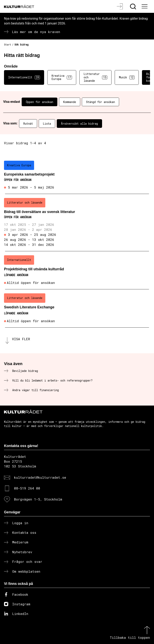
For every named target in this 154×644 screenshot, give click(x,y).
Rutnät (28, 124)
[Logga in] (120, 6)
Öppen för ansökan (40, 102)
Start (8, 44)
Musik (127, 77)
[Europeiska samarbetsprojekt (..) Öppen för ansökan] (77, 175)
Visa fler (21, 339)
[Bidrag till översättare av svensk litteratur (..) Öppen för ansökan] (77, 223)
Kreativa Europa (62, 77)
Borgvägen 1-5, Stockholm (38, 499)
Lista (47, 124)
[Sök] (133, 6)
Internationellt (24, 77)
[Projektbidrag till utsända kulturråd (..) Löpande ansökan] (77, 270)
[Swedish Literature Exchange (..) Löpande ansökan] (77, 308)
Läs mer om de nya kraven (36, 32)
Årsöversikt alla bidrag (79, 124)
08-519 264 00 (27, 488)
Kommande (70, 102)
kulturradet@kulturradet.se (40, 477)
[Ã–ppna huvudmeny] (145, 6)
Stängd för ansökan (100, 102)
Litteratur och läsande (95, 77)
